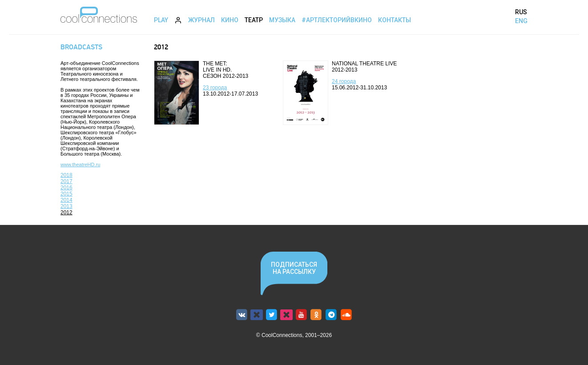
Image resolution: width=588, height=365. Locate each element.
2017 (66, 181)
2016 (66, 188)
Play (161, 20)
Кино (230, 20)
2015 (66, 194)
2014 (66, 200)
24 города (344, 81)
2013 (66, 206)
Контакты (395, 20)
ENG (521, 21)
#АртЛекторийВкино (337, 20)
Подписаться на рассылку (294, 268)
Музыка (282, 20)
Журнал (201, 20)
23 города (215, 88)
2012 (66, 213)
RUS (521, 12)
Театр (254, 20)
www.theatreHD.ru (80, 164)
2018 (66, 175)
